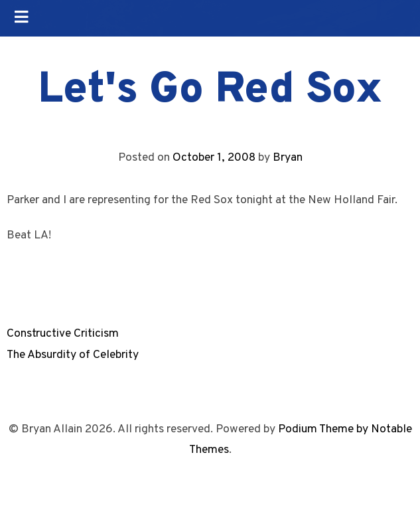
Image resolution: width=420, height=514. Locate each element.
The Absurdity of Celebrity (73, 355)
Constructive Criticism (63, 334)
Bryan (288, 158)
